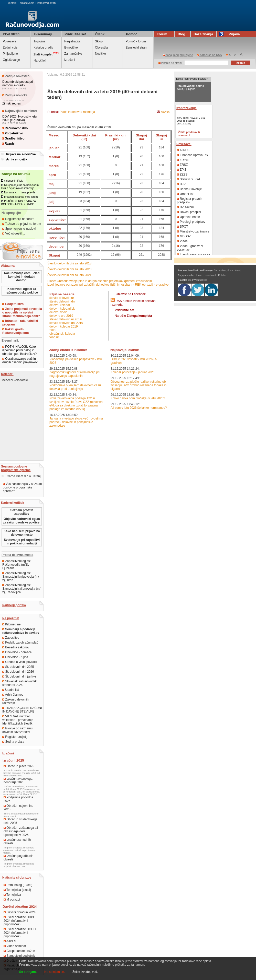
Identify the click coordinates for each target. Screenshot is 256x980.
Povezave (10, 41)
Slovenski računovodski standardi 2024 (20, 683)
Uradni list (11, 690)
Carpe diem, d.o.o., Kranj (227, 270)
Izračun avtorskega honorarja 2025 (18, 780)
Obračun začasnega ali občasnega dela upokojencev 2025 (21, 831)
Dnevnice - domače (17, 652)
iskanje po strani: (170, 63)
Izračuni (70, 60)
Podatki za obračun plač (20, 643)
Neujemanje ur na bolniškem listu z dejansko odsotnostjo (20, 186)
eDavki (183, 160)
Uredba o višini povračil (20, 662)
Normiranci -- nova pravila (20, 192)
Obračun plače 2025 (19, 766)
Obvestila (101, 48)
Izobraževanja (186, 108)
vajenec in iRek (13, 181)
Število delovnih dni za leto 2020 (69, 269)
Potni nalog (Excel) (18, 885)
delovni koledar (60, 305)
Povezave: (184, 144)
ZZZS (182, 174)
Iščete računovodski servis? (192, 79)
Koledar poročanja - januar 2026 (132, 372)
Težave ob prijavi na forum (22, 224)
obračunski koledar (62, 334)
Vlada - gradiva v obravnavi (190, 248)
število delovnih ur (62, 298)
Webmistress (200, 280)
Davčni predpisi (189, 212)
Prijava (230, 34)
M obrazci (12, 900)
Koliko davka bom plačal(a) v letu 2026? (138, 398)
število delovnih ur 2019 (66, 319)
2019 (53, 330)
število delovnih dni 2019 (66, 323)
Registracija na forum (18, 219)
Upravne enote (188, 217)
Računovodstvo (15, 128)
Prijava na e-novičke (21, 154)
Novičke (100, 54)
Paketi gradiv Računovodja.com (15, 331)
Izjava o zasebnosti (206, 275)
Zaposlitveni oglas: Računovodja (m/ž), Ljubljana (17, 565)
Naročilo (133, 316)
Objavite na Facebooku (131, 294)
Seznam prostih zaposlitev (22, 512)
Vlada (182, 241)
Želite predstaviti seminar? (189, 134)
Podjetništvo (12, 133)
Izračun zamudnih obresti (17, 842)
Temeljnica (12, 895)
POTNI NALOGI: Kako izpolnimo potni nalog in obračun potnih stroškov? (19, 350)
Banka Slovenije (189, 189)
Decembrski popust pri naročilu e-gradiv (18, 84)
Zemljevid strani (136, 48)
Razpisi (9, 144)
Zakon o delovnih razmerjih (15, 701)
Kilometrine (11, 624)
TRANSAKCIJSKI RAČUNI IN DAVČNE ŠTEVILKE (22, 710)
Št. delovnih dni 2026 (18, 672)
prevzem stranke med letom (21, 197)
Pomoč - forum (136, 41)
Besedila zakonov (16, 647)
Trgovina (39, 41)
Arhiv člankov (13, 695)
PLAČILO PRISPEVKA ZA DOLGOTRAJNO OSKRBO (18, 203)
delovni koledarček (62, 309)
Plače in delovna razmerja (77, 112)
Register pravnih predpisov (190, 201)
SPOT (183, 227)
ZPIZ (182, 170)
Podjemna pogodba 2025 (18, 799)
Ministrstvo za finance (193, 231)
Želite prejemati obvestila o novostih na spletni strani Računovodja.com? (22, 312)
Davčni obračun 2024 (20, 912)
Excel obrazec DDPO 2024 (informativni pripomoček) (20, 921)
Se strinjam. (28, 972)
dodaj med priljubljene (178, 55)
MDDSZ (184, 236)
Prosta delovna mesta (17, 555)
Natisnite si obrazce (17, 878)
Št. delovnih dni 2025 (18, 667)
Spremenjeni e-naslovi (19, 229)
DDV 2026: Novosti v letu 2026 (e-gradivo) (19, 118)
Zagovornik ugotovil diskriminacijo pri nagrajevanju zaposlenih (74, 374)
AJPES (10, 941)
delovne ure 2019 (61, 316)
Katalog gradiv (43, 48)
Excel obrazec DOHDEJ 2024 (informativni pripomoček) (21, 933)
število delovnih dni (62, 301)
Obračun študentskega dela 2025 (20, 821)
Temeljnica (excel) (17, 890)
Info (189, 280)
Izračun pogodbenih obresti (19, 858)
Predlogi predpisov (191, 222)
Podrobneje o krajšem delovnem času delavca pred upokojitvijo (75, 387)
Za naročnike (73, 54)
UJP (181, 184)
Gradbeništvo (13, 138)
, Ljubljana (190, 87)
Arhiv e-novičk (17, 159)
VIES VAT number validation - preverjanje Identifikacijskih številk (18, 720)
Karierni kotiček (13, 503)
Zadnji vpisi (10, 48)
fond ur (54, 337)
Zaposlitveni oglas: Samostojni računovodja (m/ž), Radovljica (21, 589)
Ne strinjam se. (55, 972)
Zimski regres (12, 103)
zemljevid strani (47, 3)
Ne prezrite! (11, 618)
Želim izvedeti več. (85, 972)
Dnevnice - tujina (15, 657)
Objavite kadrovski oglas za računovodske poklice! (22, 521)
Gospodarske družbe (19, 951)
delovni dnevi (58, 312)
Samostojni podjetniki (20, 956)
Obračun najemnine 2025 (18, 808)
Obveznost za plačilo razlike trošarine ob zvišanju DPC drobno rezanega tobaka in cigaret (138, 385)
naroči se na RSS (210, 55)
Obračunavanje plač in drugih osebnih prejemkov (20, 360)
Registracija (72, 41)
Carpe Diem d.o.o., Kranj (21, 476)
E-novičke (71, 48)
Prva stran (11, 34)
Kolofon (222, 275)
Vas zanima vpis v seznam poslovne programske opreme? (22, 487)
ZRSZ (182, 165)
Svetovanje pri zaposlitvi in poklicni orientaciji (22, 542)
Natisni (166, 112)
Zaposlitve (11, 638)
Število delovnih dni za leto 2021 (69, 275)
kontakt (12, 3)
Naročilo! (40, 61)
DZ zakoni (185, 207)
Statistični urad (188, 179)
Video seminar (15, 946)
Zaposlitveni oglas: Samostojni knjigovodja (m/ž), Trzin (21, 577)
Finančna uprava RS (192, 155)
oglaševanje (27, 3)
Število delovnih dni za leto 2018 (69, 263)
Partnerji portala (14, 605)
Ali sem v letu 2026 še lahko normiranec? (139, 408)
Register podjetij (15, 737)
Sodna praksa (13, 742)
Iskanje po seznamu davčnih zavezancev (17, 730)
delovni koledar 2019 (64, 326)
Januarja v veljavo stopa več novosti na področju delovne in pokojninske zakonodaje (76, 422)
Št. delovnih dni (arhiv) (19, 676)
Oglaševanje (11, 60)
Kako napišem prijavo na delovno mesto (22, 533)
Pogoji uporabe (186, 275)
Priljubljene (10, 54)
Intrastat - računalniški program (20, 323)
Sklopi (99, 41)
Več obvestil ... (14, 234)
